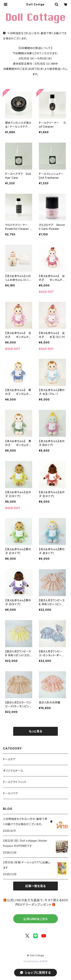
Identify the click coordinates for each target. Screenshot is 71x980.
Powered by (35, 961)
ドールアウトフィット (15, 782)
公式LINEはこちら (35, 919)
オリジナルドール (13, 771)
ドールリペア (11, 793)
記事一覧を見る (35, 886)
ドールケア (9, 759)
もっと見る (35, 731)
